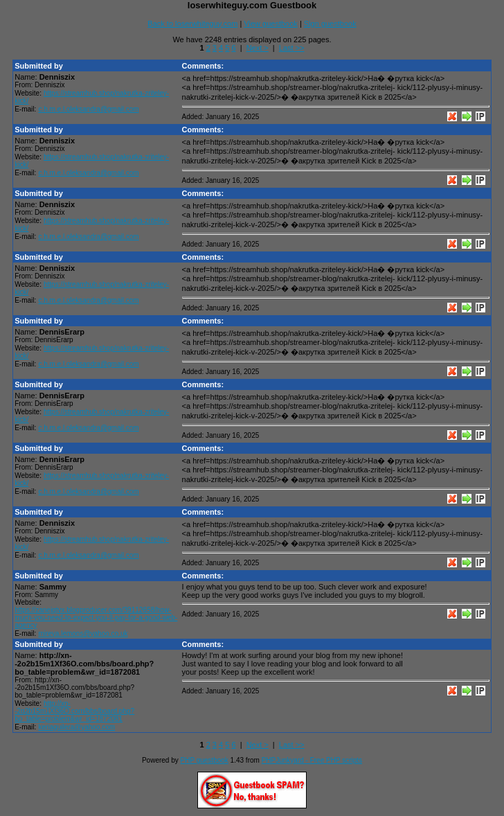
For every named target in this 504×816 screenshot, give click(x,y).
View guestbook (270, 24)
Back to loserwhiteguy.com (192, 24)
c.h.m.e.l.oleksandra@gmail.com (88, 109)
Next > (258, 48)
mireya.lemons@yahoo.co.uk (83, 633)
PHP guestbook (205, 760)
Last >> (292, 48)
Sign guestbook (330, 24)
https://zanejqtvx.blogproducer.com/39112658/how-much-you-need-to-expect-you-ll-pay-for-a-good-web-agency (96, 618)
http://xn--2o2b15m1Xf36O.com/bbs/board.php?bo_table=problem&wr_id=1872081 (74, 711)
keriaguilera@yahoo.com (76, 727)
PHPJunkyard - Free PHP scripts (312, 760)
